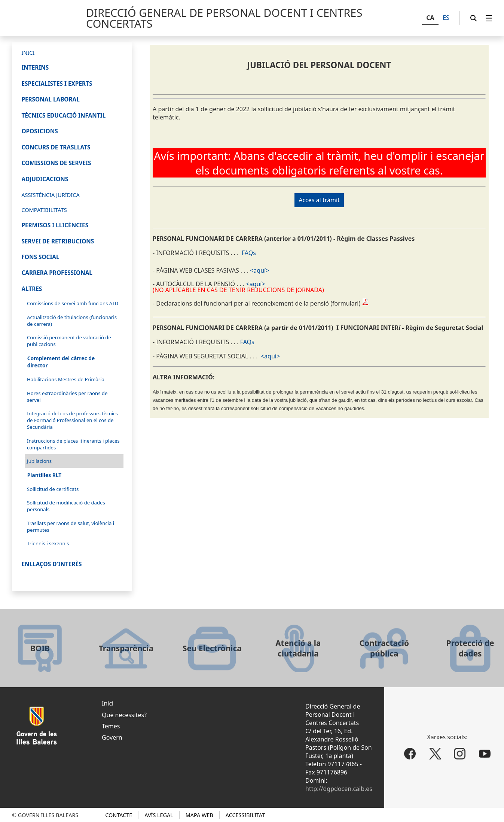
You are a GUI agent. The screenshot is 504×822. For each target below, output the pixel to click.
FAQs (249, 253)
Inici (108, 703)
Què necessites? (124, 715)
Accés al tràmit (319, 200)
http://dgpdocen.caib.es (339, 789)
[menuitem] (489, 18)
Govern (112, 737)
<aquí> (259, 270)
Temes (111, 726)
